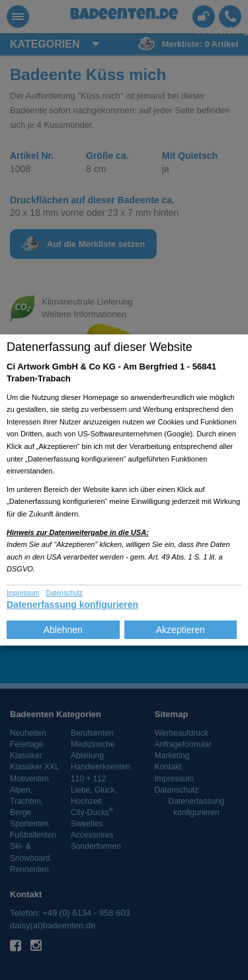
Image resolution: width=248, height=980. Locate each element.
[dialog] (124, 490)
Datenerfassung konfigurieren (72, 605)
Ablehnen (63, 630)
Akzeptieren (181, 630)
